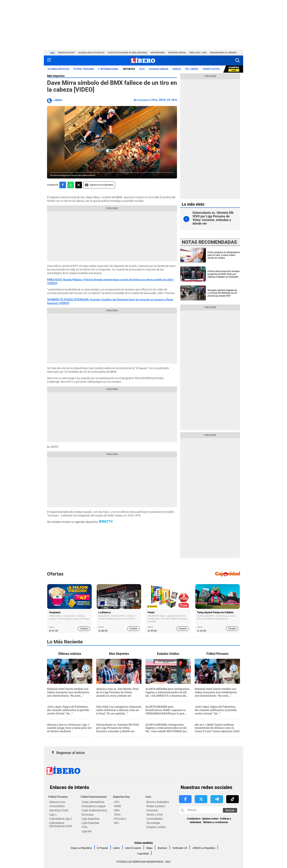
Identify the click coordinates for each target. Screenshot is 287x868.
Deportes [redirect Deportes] (129, 69)
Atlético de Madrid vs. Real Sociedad (128, 53)
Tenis (117, 814)
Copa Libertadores (93, 802)
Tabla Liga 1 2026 (198, 53)
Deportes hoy (121, 797)
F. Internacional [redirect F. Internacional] (108, 69)
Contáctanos (194, 819)
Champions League (94, 806)
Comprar (84, 629)
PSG (85, 827)
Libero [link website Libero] (116, 848)
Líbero (58, 100)
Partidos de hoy (67, 53)
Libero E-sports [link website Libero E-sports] (133, 848)
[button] (237, 60)
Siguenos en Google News (99, 185)
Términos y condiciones (215, 822)
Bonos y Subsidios (158, 802)
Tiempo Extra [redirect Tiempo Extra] (211, 69)
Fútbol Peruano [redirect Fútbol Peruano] (84, 69)
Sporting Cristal (177, 53)
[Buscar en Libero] (209, 810)
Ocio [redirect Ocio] (142, 69)
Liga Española (90, 823)
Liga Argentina (91, 819)
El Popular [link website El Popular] (103, 848)
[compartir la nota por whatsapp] (71, 185)
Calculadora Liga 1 (61, 819)
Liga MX (87, 831)
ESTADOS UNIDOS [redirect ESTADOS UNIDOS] (159, 69)
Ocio (148, 797)
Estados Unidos (156, 827)
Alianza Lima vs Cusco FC (91, 53)
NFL (117, 823)
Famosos (152, 810)
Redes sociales (156, 806)
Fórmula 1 (120, 819)
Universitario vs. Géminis (223, 53)
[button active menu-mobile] (49, 60)
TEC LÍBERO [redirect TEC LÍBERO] (192, 69)
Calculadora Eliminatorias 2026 (61, 824)
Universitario (158, 53)
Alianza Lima (57, 802)
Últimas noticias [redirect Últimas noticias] (58, 69)
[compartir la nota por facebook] (63, 185)
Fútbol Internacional (94, 797)
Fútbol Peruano (58, 797)
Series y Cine (155, 814)
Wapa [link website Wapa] (149, 848)
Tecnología (153, 823)
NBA (117, 810)
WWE (118, 806)
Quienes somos (210, 819)
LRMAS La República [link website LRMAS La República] (204, 848)
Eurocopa (88, 814)
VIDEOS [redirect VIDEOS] (177, 69)
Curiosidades (155, 819)
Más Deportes (56, 76)
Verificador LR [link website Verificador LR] (180, 848)
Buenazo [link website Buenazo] (162, 848)
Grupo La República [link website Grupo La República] (81, 848)
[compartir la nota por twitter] (79, 185)
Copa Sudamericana (94, 810)
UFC (117, 802)
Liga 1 (53, 814)
